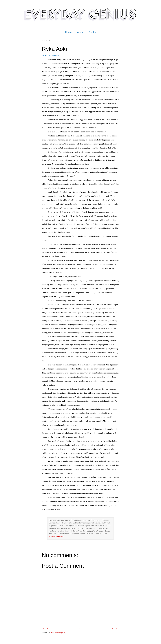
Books (92, 32)
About (80, 32)
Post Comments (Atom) (58, 633)
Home (68, 32)
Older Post (115, 629)
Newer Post (46, 629)
